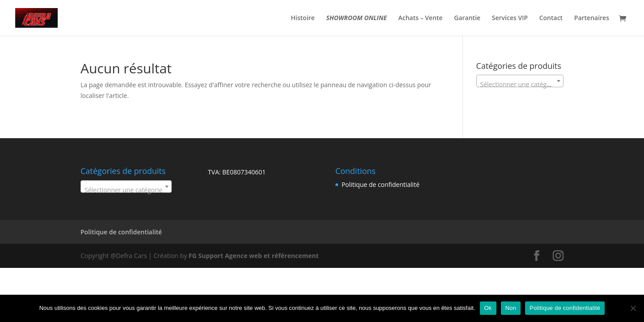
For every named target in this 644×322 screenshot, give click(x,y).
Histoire (303, 18)
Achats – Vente (421, 18)
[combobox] (520, 81)
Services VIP (510, 18)
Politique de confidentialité (381, 184)
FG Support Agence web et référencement (254, 256)
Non (511, 308)
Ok (488, 308)
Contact (551, 18)
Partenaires (592, 18)
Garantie (467, 18)
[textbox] (520, 85)
